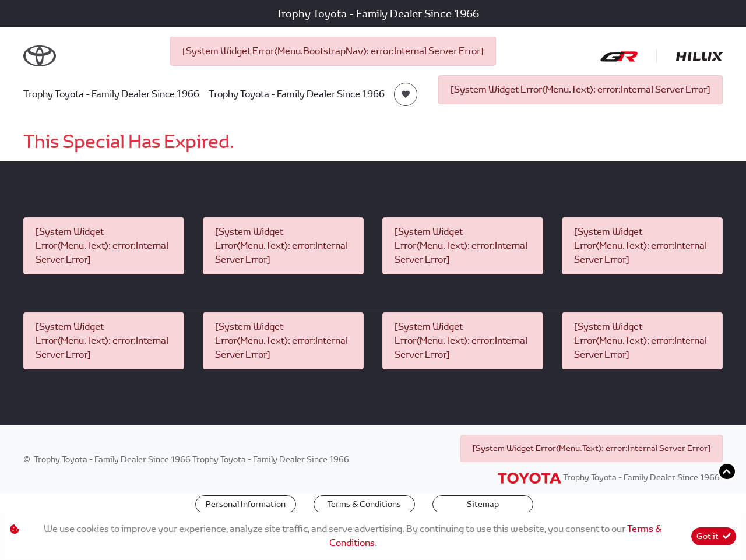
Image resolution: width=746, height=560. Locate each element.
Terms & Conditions (364, 504)
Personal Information (246, 504)
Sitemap (483, 504)
